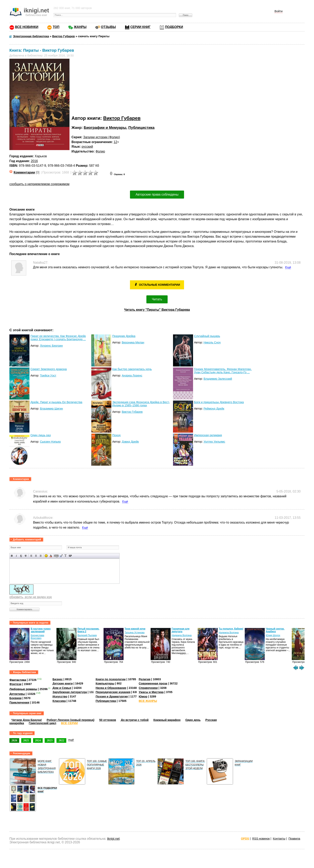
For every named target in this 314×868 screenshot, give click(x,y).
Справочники (148, 688)
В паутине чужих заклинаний (41, 630)
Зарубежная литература (70, 692)
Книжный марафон (167, 720)
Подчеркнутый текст (21, 556)
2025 (26, 740)
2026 (14, 740)
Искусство (60, 696)
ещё (71, 740)
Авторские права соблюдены (157, 194)
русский (87, 147)
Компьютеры (105, 683)
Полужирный (12, 556)
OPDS (245, 839)
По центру (36, 556)
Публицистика (141, 128)
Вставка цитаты (61, 556)
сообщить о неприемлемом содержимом (39, 184)
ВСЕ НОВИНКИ (27, 27)
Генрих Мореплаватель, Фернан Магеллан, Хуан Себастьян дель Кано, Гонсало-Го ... (223, 371)
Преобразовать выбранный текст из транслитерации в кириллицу (66, 556)
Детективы (17, 694)
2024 (38, 740)
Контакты (279, 839)
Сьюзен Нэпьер (50, 442)
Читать (157, 299)
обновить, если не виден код (31, 597)
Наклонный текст (17, 556)
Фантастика (18, 680)
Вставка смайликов (46, 556)
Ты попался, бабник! (231, 629)
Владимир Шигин (51, 409)
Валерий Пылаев (87, 635)
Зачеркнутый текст (26, 556)
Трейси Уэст (48, 375)
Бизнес (58, 679)
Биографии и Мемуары (105, 128)
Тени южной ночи (135, 629)
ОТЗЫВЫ (108, 27)
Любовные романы (23, 689)
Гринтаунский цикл (43, 723)
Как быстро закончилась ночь (132, 369)
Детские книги (63, 683)
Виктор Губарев (122, 118)
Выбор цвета (51, 556)
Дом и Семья (62, 688)
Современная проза (153, 683)
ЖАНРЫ (80, 27)
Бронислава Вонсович (37, 637)
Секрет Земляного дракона (49, 369)
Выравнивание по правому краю (41, 556)
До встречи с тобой (135, 720)
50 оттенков (108, 720)
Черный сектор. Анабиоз (275, 630)
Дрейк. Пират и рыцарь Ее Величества (56, 402)
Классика (59, 701)
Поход (116, 435)
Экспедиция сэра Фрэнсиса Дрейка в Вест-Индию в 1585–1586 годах (141, 404)
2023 (50, 740)
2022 (61, 740)
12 (115, 142)
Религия (145, 679)
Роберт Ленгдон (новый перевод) (70, 720)
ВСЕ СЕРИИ (69, 723)
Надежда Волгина (182, 635)
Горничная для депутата (181, 630)
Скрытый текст (56, 556)
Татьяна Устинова (134, 633)
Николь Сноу (212, 342)
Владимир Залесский (218, 379)
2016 (34, 161)
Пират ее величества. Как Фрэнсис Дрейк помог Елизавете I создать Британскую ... (58, 338)
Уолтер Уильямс (214, 442)
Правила (294, 839)
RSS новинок (261, 839)
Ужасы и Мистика (151, 692)
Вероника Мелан (133, 342)
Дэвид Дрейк (130, 442)
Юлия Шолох (273, 635)
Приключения (19, 702)
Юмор (143, 696)
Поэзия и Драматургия (112, 696)
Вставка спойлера (70, 556)
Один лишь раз (41, 435)
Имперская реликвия (208, 435)
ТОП (56, 27)
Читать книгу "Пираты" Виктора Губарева (157, 310)
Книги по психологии (111, 679)
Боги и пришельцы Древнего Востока (219, 402)
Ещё (288, 267)
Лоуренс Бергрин (51, 346)
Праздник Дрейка (124, 336)
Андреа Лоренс (132, 375)
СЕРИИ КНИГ (140, 27)
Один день (193, 720)
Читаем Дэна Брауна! (27, 720)
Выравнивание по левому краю (31, 556)
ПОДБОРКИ (174, 27)
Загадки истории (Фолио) (102, 137)
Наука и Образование (111, 688)
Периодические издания (113, 692)
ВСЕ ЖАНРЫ (148, 701)
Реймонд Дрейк (214, 409)
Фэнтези (15, 684)
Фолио (100, 151)
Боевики (16, 698)
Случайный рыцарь (207, 336)
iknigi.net (113, 839)
